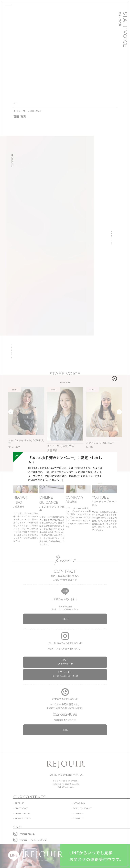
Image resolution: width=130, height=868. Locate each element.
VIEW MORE (100, 483)
